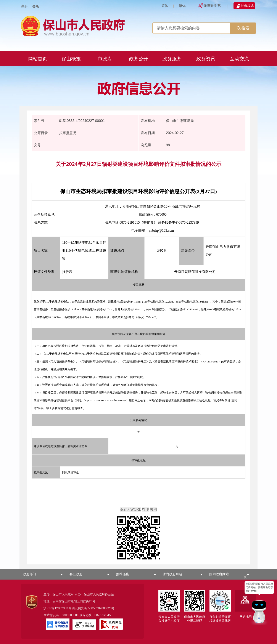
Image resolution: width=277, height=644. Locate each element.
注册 (24, 6)
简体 (165, 6)
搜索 (243, 28)
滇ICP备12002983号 (57, 608)
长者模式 (247, 6)
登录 (36, 6)
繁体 (182, 6)
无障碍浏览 (212, 6)
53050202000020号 (101, 608)
